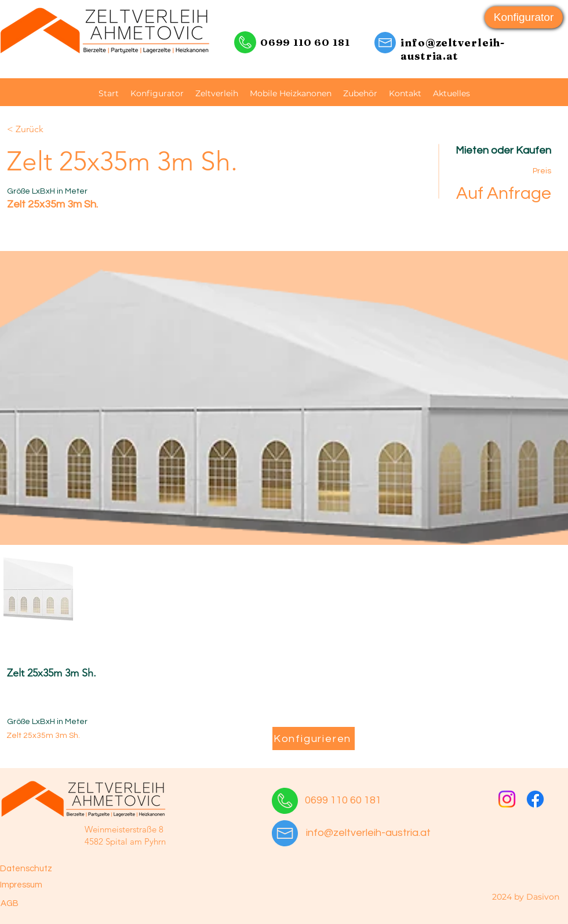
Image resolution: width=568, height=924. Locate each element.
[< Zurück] (48, 129)
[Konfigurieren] (314, 739)
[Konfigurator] (524, 17)
